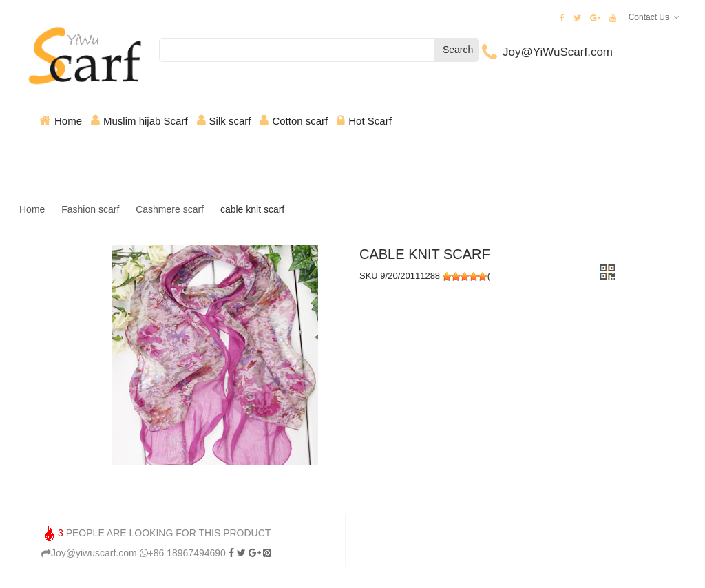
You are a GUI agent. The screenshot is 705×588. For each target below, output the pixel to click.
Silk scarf (230, 121)
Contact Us (649, 17)
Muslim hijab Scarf (146, 121)
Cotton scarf (300, 121)
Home (68, 121)
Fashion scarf (90, 209)
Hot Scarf (370, 121)
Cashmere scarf (170, 209)
